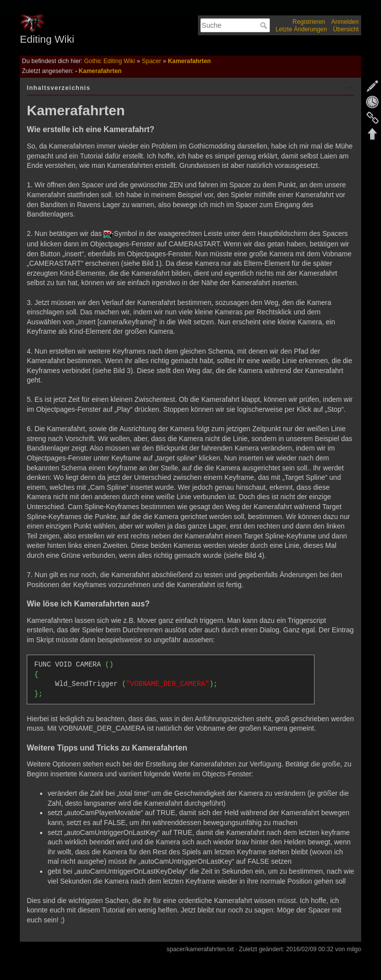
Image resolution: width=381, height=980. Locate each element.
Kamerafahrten (189, 61)
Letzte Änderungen (301, 29)
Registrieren (309, 22)
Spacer (152, 61)
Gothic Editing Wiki (110, 61)
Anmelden (345, 22)
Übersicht (346, 29)
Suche (265, 25)
